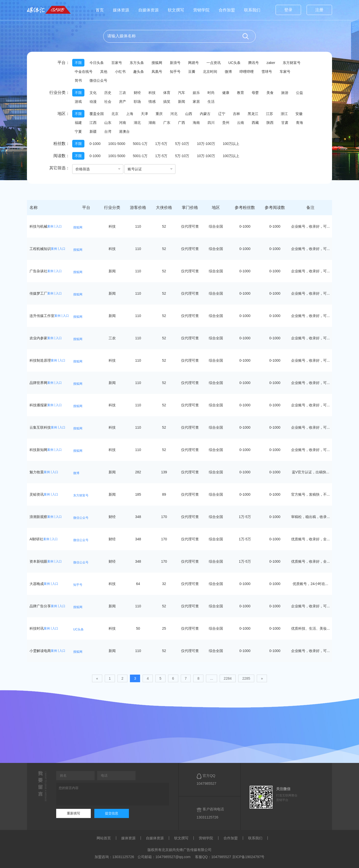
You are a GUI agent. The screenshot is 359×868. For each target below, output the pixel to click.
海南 (196, 123)
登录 (288, 10)
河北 (174, 114)
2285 (246, 678)
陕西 (270, 123)
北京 (115, 114)
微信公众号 (98, 80)
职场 (137, 102)
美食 (270, 93)
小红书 (120, 72)
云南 (241, 123)
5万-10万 (182, 144)
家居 (196, 102)
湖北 (137, 123)
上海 (130, 114)
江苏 (270, 114)
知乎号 (175, 72)
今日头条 (97, 63)
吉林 (236, 114)
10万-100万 (206, 144)
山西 (189, 114)
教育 (241, 93)
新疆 (93, 131)
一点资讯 (214, 63)
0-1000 (95, 144)
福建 (78, 123)
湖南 (152, 123)
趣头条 (139, 72)
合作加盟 (227, 10)
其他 (104, 72)
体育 (167, 93)
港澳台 (124, 131)
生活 (211, 102)
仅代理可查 (190, 226)
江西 (93, 123)
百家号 (117, 63)
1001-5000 (117, 144)
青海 (300, 123)
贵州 (226, 123)
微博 (228, 72)
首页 (100, 10)
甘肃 (285, 123)
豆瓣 (192, 72)
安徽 (299, 114)
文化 (93, 93)
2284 (228, 678)
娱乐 (196, 93)
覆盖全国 (97, 114)
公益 (300, 93)
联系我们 (252, 10)
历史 (108, 93)
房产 (123, 102)
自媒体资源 (148, 10)
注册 (319, 10)
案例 (50, 226)
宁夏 (78, 131)
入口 (59, 226)
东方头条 (137, 63)
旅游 (285, 93)
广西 (182, 123)
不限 (78, 63)
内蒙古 (205, 114)
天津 (144, 114)
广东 (167, 123)
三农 (123, 93)
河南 (123, 123)
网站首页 (104, 838)
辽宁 (222, 114)
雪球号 (267, 72)
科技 (152, 93)
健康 (226, 93)
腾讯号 (253, 63)
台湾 (108, 131)
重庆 (159, 114)
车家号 (285, 72)
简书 (78, 80)
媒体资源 (121, 10)
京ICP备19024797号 (248, 857)
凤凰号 (157, 72)
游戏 (78, 102)
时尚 (211, 93)
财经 (137, 93)
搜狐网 (157, 63)
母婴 (255, 93)
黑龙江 (253, 114)
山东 (108, 123)
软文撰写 (176, 10)
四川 (211, 123)
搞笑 (167, 102)
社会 (108, 102)
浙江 (284, 114)
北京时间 (210, 72)
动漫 (93, 102)
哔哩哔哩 (247, 72)
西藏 (255, 123)
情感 (152, 102)
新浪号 (175, 63)
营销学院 (201, 10)
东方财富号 (292, 63)
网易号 (193, 63)
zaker (271, 63)
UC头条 (234, 63)
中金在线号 (84, 72)
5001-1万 (140, 144)
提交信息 (112, 813)
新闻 (182, 102)
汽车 (182, 93)
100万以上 (231, 144)
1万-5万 (161, 144)
